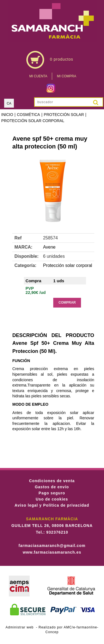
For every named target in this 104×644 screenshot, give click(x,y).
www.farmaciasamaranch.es (52, 552)
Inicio (7, 115)
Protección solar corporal (33, 121)
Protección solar (64, 115)
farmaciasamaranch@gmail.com (52, 546)
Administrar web (20, 627)
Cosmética (28, 115)
